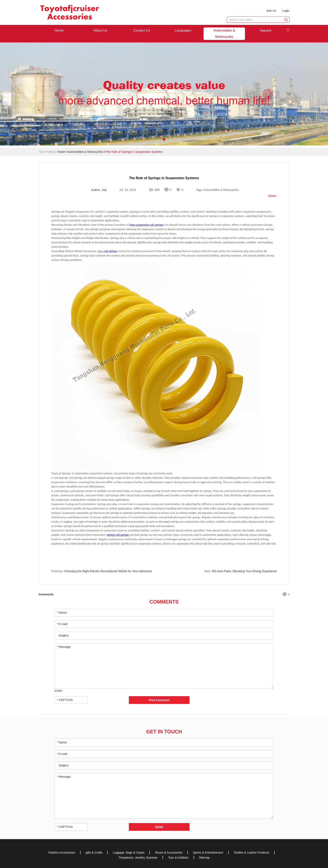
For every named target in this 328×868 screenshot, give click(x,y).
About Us (100, 30)
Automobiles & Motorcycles (224, 34)
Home (59, 30)
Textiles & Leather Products (251, 852)
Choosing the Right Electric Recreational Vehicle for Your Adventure (108, 571)
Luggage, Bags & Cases (129, 852)
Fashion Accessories (62, 852)
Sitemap (204, 857)
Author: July (99, 190)
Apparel (266, 30)
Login (286, 11)
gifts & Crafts (94, 852)
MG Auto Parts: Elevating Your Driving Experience (244, 571)
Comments (164, 602)
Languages (183, 30)
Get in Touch (164, 731)
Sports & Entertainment (208, 852)
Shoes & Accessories (169, 852)
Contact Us (142, 30)
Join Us (271, 11)
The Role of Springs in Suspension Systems (134, 152)
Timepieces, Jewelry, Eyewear (138, 857)
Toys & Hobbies (178, 857)
